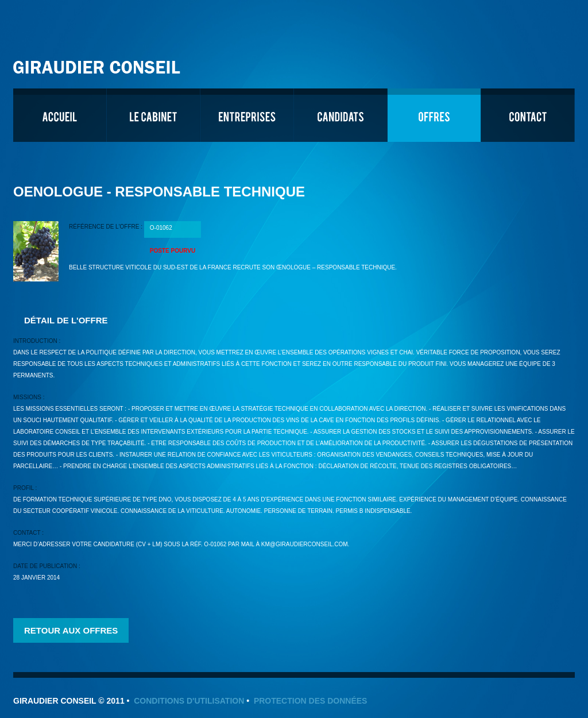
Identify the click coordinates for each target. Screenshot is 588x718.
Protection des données (311, 701)
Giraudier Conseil (98, 63)
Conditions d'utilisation (189, 701)
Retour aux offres (71, 630)
